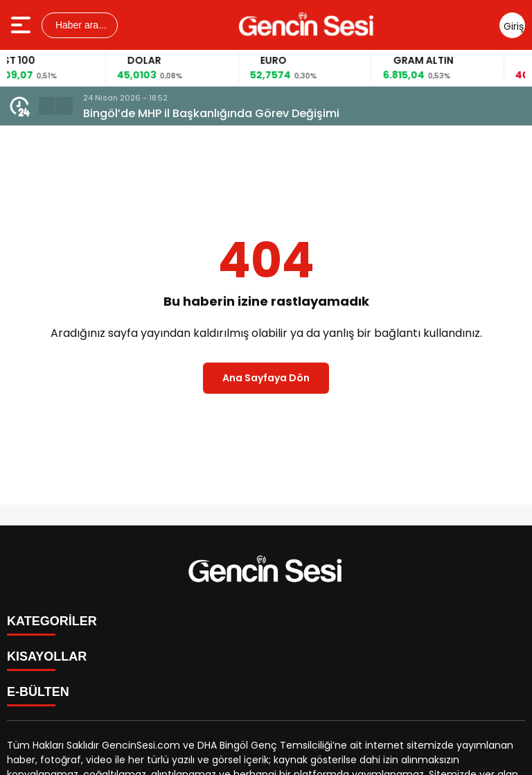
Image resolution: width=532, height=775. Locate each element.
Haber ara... (80, 25)
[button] (47, 106)
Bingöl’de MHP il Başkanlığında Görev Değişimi (211, 113)
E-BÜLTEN (38, 692)
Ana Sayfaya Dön (266, 378)
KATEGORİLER (52, 621)
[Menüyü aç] (23, 25)
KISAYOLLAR (47, 656)
